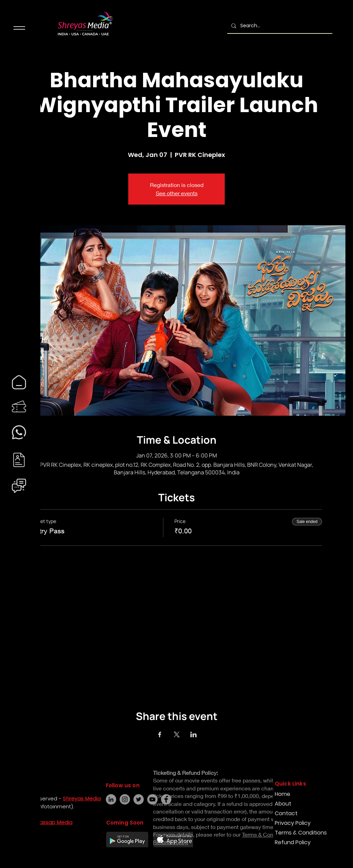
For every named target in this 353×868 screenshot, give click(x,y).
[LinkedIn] (111, 799)
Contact (286, 813)
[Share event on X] (177, 734)
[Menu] (19, 28)
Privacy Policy (293, 823)
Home (283, 794)
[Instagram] (12, 849)
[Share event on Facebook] (160, 734)
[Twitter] (139, 799)
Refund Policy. (171, 842)
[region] (19, 382)
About (283, 804)
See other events (177, 193)
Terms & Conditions (299, 833)
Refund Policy (293, 842)
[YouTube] (152, 799)
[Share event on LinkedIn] (194, 734)
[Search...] (279, 26)
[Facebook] (12, 836)
